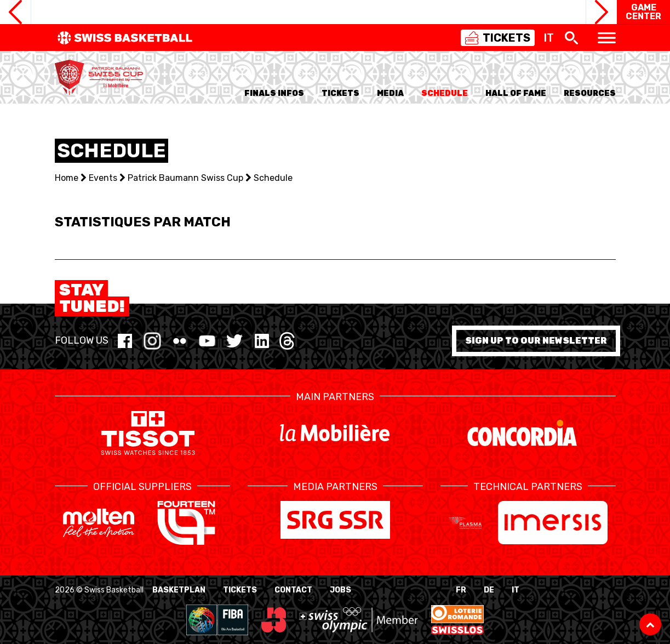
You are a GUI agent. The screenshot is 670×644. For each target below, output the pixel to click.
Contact (293, 590)
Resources (590, 93)
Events (103, 178)
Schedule (445, 93)
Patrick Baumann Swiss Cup (185, 178)
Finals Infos (274, 93)
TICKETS (340, 93)
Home (67, 178)
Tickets (240, 590)
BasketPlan (179, 590)
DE (489, 590)
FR (461, 590)
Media (390, 93)
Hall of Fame (516, 93)
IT (516, 590)
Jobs (340, 590)
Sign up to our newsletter (536, 341)
